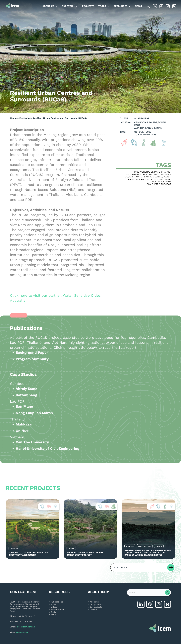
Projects (88, 6)
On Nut (22, 431)
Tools (102, 6)
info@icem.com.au (26, 627)
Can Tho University (32, 442)
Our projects (96, 607)
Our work (68, 6)
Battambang (26, 395)
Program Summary (32, 359)
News (138, 6)
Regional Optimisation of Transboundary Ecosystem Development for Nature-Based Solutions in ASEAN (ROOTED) (148, 553)
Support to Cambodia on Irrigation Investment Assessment (28, 554)
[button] (143, 568)
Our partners (96, 604)
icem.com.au (22, 632)
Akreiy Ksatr (26, 389)
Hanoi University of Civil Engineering (47, 449)
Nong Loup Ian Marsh (34, 413)
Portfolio (25, 118)
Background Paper (32, 353)
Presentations (58, 609)
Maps (53, 604)
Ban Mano (24, 406)
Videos (54, 607)
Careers (94, 609)
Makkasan (25, 424)
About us (48, 6)
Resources (120, 6)
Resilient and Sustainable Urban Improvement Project (85, 554)
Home (13, 118)
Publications (57, 602)
